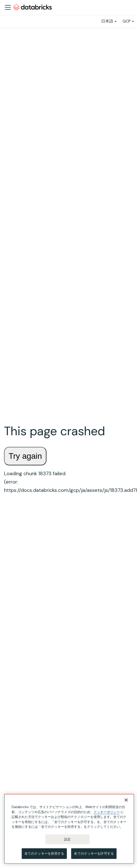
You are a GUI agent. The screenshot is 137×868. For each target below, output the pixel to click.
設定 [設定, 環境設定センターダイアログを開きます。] (67, 839)
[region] (69, 829)
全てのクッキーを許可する (94, 853)
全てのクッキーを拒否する (44, 853)
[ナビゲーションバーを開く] (8, 7)
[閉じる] (126, 800)
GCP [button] (127, 21)
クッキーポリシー (107, 812)
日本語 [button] (107, 21)
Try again (25, 456)
